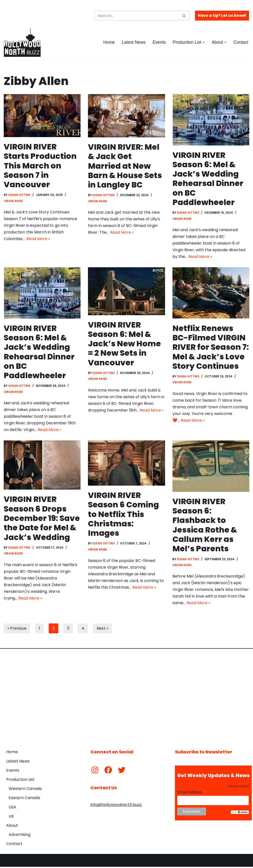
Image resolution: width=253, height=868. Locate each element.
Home (109, 42)
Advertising (20, 836)
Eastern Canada (24, 799)
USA (12, 808)
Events (159, 42)
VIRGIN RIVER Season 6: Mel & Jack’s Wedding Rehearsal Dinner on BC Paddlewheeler (208, 179)
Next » (102, 630)
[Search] (136, 16)
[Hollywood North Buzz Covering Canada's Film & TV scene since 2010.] (22, 42)
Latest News (134, 42)
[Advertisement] (126, 696)
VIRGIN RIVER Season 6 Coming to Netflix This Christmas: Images (124, 515)
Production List (20, 781)
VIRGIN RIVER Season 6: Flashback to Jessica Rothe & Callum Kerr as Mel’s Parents (205, 526)
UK (11, 817)
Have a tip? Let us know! (222, 15)
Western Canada (25, 790)
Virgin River (13, 201)
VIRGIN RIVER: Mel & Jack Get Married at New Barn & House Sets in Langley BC (125, 166)
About (12, 827)
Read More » (38, 239)
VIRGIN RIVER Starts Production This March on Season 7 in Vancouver (40, 166)
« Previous (17, 630)
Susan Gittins (20, 195)
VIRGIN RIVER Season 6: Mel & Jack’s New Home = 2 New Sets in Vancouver (124, 344)
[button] (204, 42)
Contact (241, 42)
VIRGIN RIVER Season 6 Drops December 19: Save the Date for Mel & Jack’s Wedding (42, 519)
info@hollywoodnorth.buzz (116, 806)
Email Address (191, 793)
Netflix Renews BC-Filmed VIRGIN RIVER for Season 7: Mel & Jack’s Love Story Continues (211, 347)
